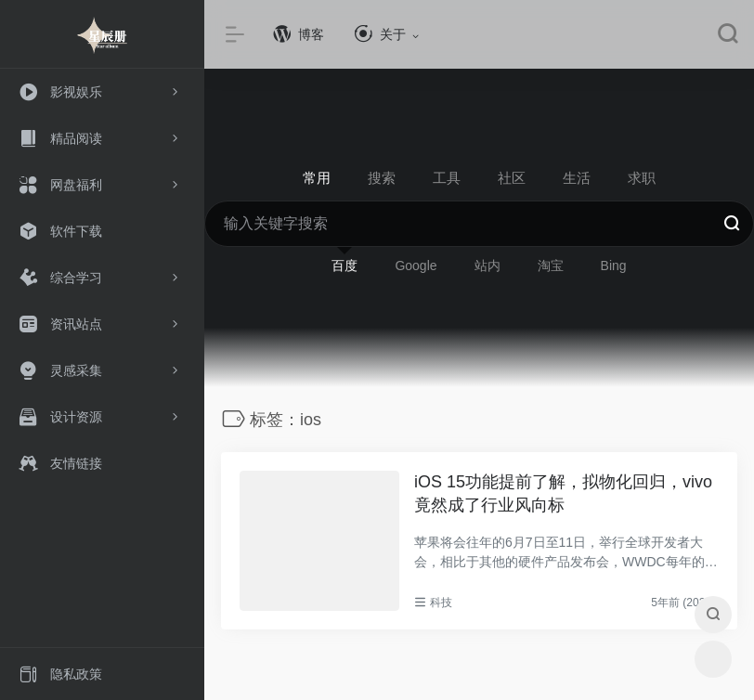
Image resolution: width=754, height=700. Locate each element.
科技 (441, 603)
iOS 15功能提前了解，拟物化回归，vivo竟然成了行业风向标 (563, 494)
